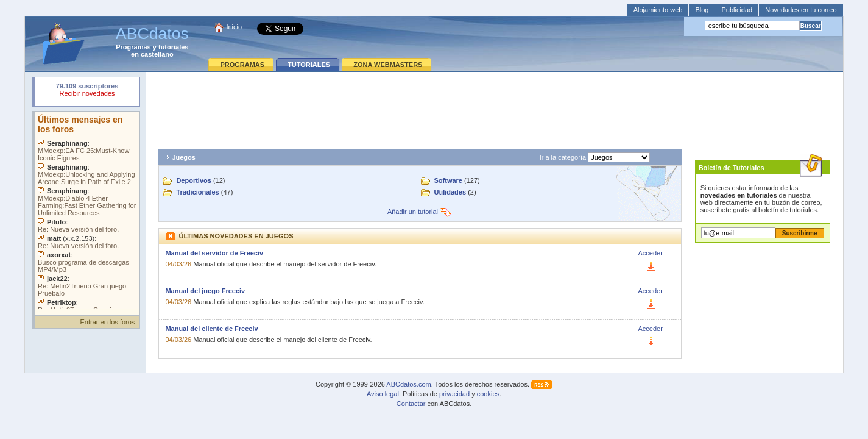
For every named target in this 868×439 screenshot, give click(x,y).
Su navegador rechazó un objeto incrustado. (87, 91)
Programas (133, 47)
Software (448, 180)
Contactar (411, 404)
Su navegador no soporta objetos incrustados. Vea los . (87, 210)
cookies (488, 394)
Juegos (184, 157)
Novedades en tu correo (801, 10)
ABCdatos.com (408, 384)
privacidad (454, 394)
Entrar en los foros (108, 322)
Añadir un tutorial (420, 212)
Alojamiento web (658, 10)
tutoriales (174, 47)
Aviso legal (383, 394)
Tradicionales (197, 192)
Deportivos (193, 180)
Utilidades (450, 192)
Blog (702, 10)
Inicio (234, 27)
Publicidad (737, 10)
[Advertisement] (495, 107)
